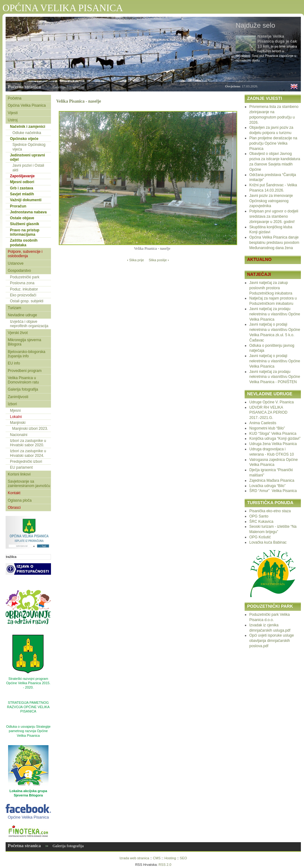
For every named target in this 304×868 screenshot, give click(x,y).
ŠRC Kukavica (261, 522)
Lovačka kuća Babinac (268, 542)
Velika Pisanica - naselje (79, 101)
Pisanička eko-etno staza (270, 511)
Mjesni (15, 411)
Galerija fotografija (68, 87)
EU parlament (21, 467)
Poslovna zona (22, 283)
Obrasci (14, 508)
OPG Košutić (260, 537)
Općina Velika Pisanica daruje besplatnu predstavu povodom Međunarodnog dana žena (274, 243)
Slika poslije (159, 260)
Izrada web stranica (134, 858)
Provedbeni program (25, 371)
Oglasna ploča (20, 500)
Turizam (14, 308)
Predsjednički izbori (26, 462)
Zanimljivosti (18, 397)
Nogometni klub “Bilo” (267, 428)
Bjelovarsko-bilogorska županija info (27, 354)
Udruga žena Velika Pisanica (273, 444)
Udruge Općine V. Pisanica (272, 402)
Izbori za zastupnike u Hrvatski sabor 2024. (28, 453)
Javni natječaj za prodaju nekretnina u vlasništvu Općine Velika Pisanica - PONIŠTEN (275, 377)
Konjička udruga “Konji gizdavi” (275, 439)
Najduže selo (255, 25)
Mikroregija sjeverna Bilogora (24, 342)
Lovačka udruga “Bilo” (267, 486)
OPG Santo (259, 516)
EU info (14, 363)
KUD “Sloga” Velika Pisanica (273, 434)
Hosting (170, 858)
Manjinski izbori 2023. (30, 429)
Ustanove (16, 263)
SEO (183, 858)
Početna (15, 98)
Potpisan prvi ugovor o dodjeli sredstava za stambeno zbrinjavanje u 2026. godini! (274, 216)
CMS (157, 858)
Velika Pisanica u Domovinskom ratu (23, 380)
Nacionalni (19, 435)
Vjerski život (18, 333)
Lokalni (16, 417)
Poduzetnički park (25, 277)
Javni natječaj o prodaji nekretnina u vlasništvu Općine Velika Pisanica (275, 361)
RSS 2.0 (165, 865)
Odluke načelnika (27, 133)
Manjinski (18, 423)
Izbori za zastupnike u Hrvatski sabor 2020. (28, 443)
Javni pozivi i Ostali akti (28, 168)
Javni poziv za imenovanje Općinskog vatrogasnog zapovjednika (271, 201)
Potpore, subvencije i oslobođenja (25, 254)
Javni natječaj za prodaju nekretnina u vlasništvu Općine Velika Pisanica (275, 314)
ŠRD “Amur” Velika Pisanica (273, 491)
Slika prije (136, 260)
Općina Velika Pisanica (27, 105)
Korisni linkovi (19, 474)
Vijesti (13, 113)
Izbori (12, 404)
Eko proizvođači (23, 295)
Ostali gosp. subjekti (27, 301)
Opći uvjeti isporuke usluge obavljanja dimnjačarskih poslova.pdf (272, 641)
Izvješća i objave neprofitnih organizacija (29, 324)
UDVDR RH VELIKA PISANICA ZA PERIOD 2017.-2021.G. (268, 413)
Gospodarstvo (19, 271)
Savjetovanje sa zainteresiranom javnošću (29, 484)
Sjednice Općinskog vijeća (29, 147)
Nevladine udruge (22, 315)
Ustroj (13, 120)
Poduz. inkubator (24, 289)
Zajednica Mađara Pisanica (272, 480)
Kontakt (14, 493)
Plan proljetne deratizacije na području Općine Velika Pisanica (273, 143)
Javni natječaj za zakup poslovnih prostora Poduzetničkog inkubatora (271, 288)
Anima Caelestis (263, 423)
